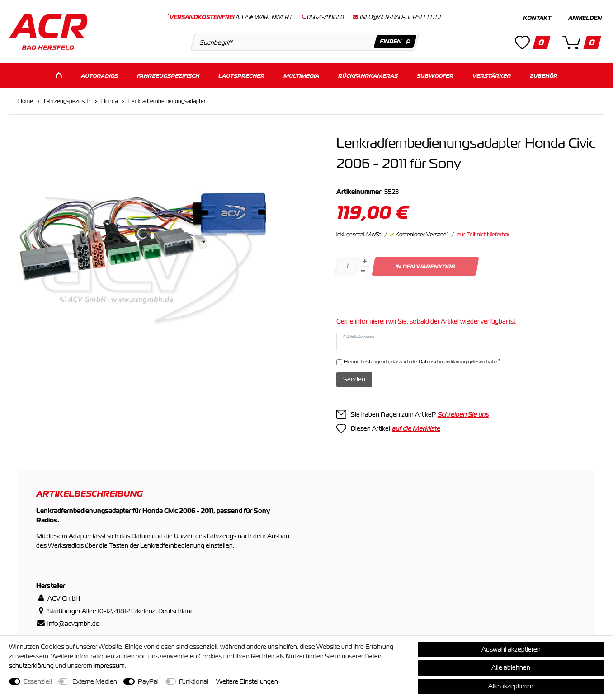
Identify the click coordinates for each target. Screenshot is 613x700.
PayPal (148, 681)
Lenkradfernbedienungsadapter (167, 101)
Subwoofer (435, 76)
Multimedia (301, 76)
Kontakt (537, 18)
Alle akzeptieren (511, 686)
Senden (354, 379)
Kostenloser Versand (422, 235)
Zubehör (544, 76)
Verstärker (492, 76)
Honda (109, 101)
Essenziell (38, 681)
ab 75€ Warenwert (230, 17)
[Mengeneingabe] (347, 266)
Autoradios (99, 76)
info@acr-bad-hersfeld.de (401, 17)
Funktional (194, 681)
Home (26, 101)
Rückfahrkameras (368, 76)
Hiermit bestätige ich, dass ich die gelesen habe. (422, 361)
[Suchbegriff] (305, 42)
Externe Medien (95, 681)
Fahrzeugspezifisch (168, 76)
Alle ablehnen (511, 667)
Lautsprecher (241, 76)
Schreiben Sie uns (463, 414)
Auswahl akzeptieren (511, 649)
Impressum (109, 666)
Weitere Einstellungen (247, 681)
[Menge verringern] (363, 271)
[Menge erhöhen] (364, 262)
